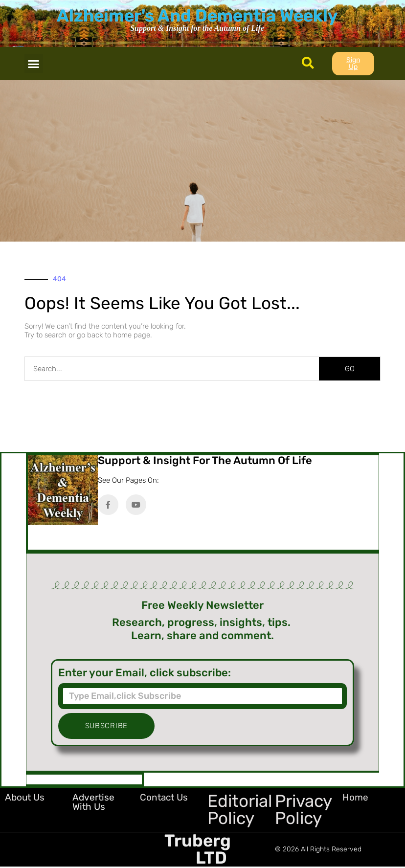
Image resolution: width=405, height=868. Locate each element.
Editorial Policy (240, 810)
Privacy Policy (303, 810)
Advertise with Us (93, 802)
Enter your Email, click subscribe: (145, 673)
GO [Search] (350, 369)
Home (355, 797)
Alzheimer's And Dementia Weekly (197, 16)
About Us (25, 797)
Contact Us (164, 797)
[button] (34, 64)
